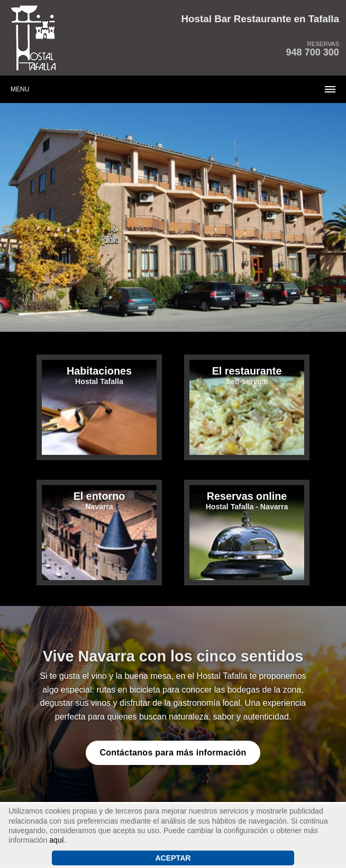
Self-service (247, 375)
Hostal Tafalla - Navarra (247, 501)
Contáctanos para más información (173, 753)
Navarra (99, 501)
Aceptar (173, 858)
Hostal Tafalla (99, 375)
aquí (56, 840)
